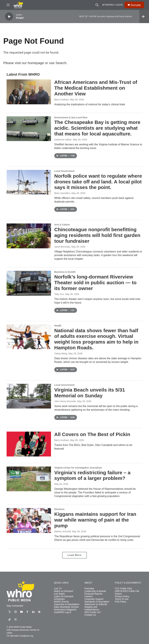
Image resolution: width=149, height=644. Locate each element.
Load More (74, 555)
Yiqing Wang (61, 353)
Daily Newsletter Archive (66, 607)
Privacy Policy (122, 596)
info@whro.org (27, 636)
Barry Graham (62, 100)
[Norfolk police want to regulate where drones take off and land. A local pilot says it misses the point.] (29, 182)
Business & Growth (65, 272)
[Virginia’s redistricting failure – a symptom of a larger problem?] (29, 479)
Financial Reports (93, 594)
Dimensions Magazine (65, 610)
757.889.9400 (13, 636)
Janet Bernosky (62, 247)
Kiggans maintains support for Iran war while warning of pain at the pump (95, 520)
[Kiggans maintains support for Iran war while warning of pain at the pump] (29, 520)
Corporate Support (94, 599)
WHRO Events (61, 602)
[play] (9, 17)
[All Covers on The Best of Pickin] (29, 444)
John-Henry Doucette (65, 401)
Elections (59, 509)
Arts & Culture (62, 225)
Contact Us (90, 615)
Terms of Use (122, 599)
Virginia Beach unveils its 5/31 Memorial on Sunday (90, 393)
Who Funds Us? (93, 612)
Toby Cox (59, 294)
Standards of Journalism (97, 602)
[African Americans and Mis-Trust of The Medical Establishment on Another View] (29, 92)
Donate (136, 5)
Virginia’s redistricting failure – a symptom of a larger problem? (92, 475)
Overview (89, 589)
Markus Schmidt (62, 531)
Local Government (64, 171)
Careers (88, 596)
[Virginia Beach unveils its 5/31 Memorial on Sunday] (29, 396)
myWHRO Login (113, 5)
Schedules (59, 599)
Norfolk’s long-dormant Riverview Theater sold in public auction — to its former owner (95, 283)
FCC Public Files (124, 589)
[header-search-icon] (97, 5)
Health (58, 326)
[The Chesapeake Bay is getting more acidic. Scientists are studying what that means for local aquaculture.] (29, 129)
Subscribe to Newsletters (67, 604)
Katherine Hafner (63, 140)
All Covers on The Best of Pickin (92, 434)
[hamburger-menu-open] (8, 5)
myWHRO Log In (63, 612)
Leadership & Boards (95, 591)
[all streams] (144, 16)
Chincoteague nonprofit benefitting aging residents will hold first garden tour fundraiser (97, 235)
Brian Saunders (62, 193)
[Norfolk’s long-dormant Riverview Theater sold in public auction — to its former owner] (29, 283)
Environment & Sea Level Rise (71, 117)
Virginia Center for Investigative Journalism (78, 468)
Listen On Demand (64, 596)
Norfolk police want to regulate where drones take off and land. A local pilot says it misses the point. (98, 182)
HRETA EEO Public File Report (127, 593)
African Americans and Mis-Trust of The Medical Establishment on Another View (96, 88)
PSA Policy (121, 602)
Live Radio (59, 594)
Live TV (58, 589)
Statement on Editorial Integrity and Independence (96, 607)
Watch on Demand (63, 591)
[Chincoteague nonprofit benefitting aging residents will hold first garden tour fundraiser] (29, 236)
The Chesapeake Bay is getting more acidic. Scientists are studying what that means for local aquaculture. (97, 128)
